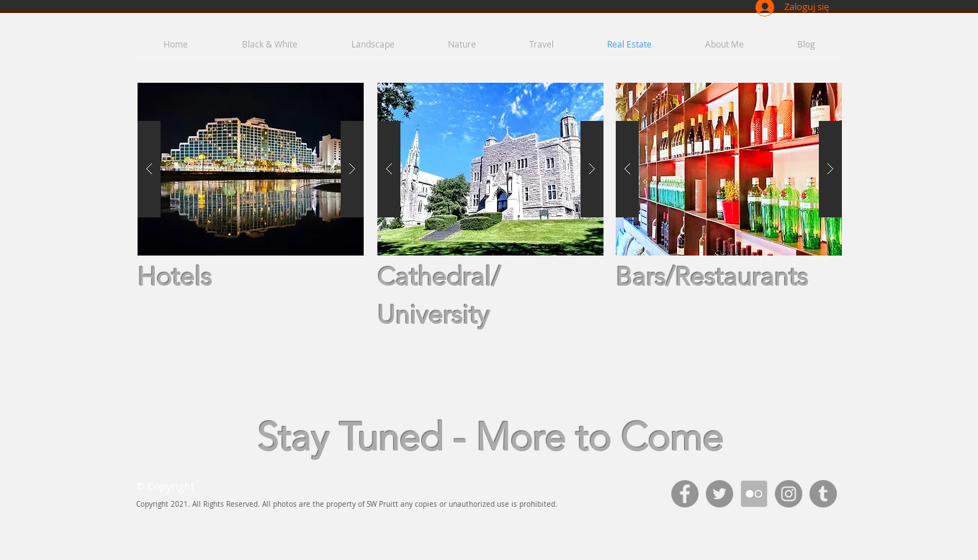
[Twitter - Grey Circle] (719, 494)
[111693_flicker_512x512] (754, 494)
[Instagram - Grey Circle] (789, 494)
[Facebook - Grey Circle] (685, 494)
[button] (251, 169)
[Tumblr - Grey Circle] (823, 494)
